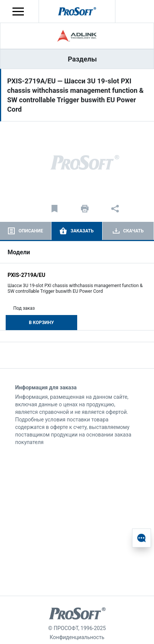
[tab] (26, 231)
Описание (31, 231)
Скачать (134, 231)
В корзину (41, 323)
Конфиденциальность (77, 637)
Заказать (82, 231)
